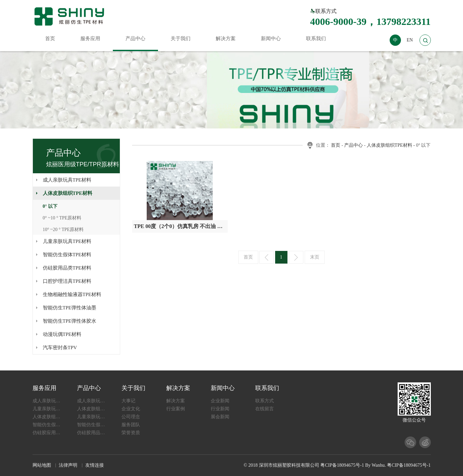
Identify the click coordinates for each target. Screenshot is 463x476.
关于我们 (133, 388)
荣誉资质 (131, 433)
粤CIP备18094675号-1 (342, 465)
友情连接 (95, 465)
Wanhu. (379, 465)
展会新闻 (220, 417)
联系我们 (267, 388)
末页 (315, 257)
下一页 (296, 257)
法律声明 (68, 465)
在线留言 (265, 409)
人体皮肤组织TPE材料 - (391, 145)
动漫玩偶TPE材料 (62, 334)
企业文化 (131, 409)
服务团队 (131, 425)
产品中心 (353, 145)
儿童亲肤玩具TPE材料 (67, 241)
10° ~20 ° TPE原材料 (63, 230)
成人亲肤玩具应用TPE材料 (48, 401)
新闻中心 (223, 388)
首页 (336, 145)
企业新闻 (220, 401)
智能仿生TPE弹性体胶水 (70, 321)
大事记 (128, 401)
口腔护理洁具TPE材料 (67, 281)
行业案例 (176, 409)
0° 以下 (50, 206)
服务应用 (44, 388)
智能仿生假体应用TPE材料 (48, 425)
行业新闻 (220, 409)
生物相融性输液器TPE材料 (72, 294)
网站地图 (42, 465)
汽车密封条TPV (60, 348)
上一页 (267, 257)
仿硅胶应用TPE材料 (48, 433)
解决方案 (178, 388)
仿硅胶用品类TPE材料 (67, 268)
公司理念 (131, 417)
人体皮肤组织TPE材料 (68, 193)
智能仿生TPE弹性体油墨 (70, 308)
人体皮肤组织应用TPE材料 (48, 417)
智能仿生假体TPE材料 (67, 255)
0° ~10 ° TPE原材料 (62, 218)
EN (410, 40)
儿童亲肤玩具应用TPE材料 (48, 409)
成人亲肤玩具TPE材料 (67, 180)
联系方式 (265, 401)
